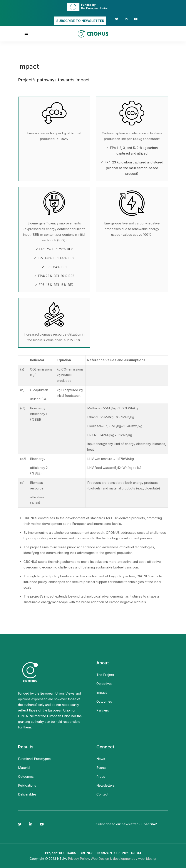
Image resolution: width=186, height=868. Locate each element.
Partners (103, 710)
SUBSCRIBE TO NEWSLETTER (80, 21)
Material (24, 768)
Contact (102, 794)
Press (101, 777)
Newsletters (106, 785)
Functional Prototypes (34, 759)
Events (101, 768)
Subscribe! (148, 824)
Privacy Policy (78, 859)
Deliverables (27, 794)
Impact (102, 693)
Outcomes (104, 701)
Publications (27, 785)
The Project (105, 675)
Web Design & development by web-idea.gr (124, 859)
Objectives (104, 684)
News (101, 759)
